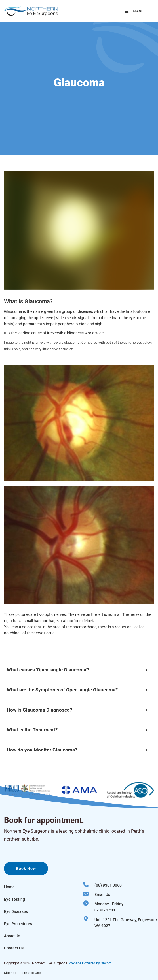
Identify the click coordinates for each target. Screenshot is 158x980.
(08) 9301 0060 (108, 885)
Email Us (102, 894)
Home (9, 887)
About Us (12, 936)
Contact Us (14, 948)
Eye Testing (14, 899)
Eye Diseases (16, 911)
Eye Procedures (18, 924)
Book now (14, 865)
